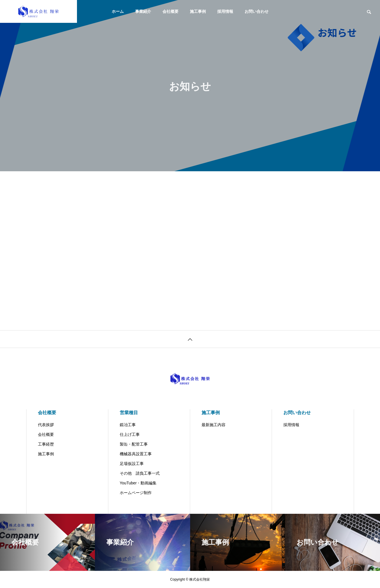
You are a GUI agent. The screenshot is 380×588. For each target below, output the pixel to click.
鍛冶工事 (128, 425)
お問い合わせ (257, 11)
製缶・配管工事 (134, 444)
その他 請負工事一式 (140, 473)
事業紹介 (143, 11)
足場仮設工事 (132, 464)
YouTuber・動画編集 (138, 483)
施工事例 (198, 11)
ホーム (118, 11)
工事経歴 (46, 444)
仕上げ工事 (130, 434)
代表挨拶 (46, 425)
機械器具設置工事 (136, 454)
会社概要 (170, 11)
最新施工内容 (214, 425)
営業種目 (129, 413)
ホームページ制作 (136, 493)
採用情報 (225, 11)
